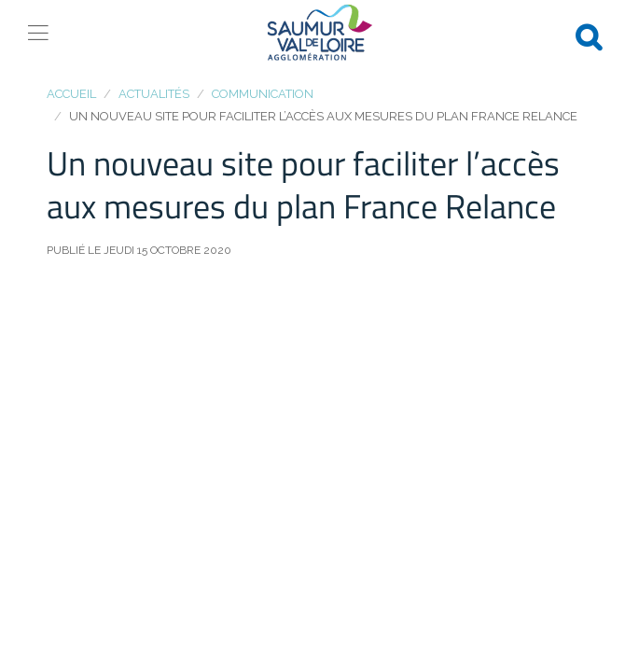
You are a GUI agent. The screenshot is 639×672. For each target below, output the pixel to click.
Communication (263, 94)
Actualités (154, 94)
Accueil (71, 94)
